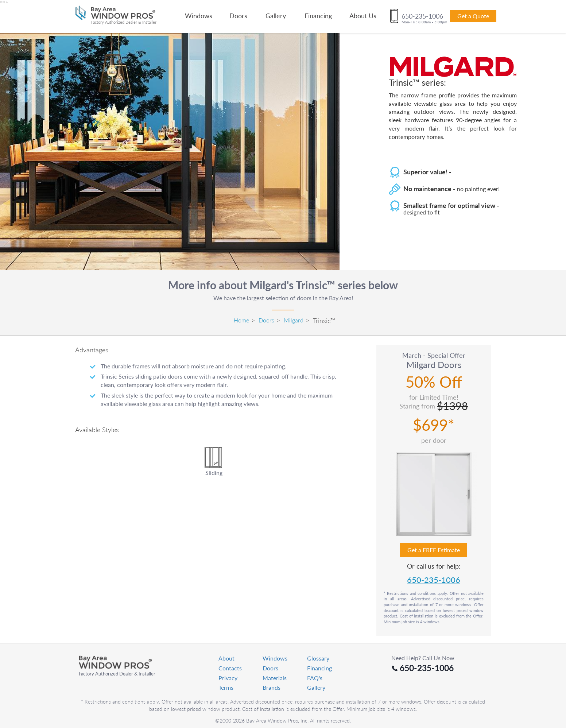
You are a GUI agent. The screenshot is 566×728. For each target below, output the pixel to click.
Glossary (318, 658)
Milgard (294, 320)
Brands (272, 687)
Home (241, 320)
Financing (318, 16)
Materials (275, 678)
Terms (226, 687)
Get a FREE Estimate (434, 550)
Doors (238, 16)
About (226, 658)
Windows (199, 16)
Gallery (276, 16)
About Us (363, 16)
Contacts (230, 668)
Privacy (228, 678)
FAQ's (315, 678)
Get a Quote (473, 16)
